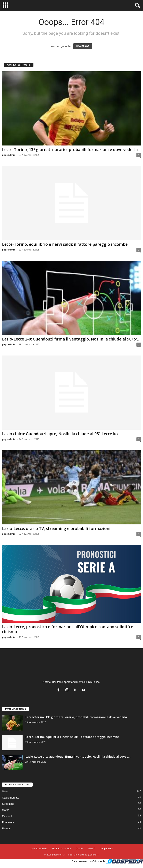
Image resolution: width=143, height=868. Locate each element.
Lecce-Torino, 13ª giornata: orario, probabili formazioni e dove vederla (70, 150)
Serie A (91, 848)
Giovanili (7, 816)
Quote (79, 848)
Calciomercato (11, 798)
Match (6, 810)
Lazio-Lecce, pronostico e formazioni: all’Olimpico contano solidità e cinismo (68, 629)
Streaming (8, 804)
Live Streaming (39, 848)
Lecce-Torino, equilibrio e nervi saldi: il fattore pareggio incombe (65, 244)
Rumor (6, 828)
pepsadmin (9, 155)
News (5, 791)
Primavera (8, 822)
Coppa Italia (106, 848)
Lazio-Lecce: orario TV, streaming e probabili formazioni (56, 529)
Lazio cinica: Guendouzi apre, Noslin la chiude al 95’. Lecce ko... (61, 434)
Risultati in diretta (61, 848)
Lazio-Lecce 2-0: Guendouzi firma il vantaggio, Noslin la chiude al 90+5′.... (71, 339)
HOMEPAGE (83, 46)
